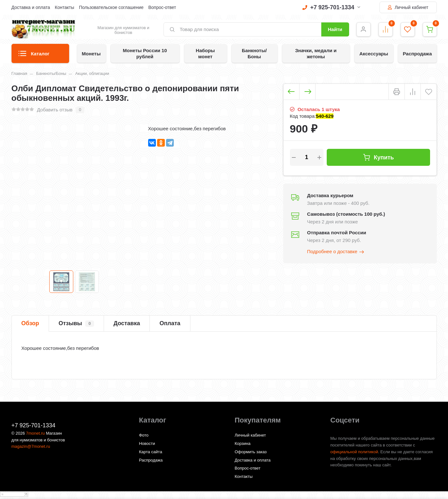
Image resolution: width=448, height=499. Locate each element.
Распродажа (417, 54)
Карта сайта (150, 452)
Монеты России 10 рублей (145, 53)
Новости (147, 443)
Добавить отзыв (55, 110)
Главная (19, 73)
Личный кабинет (408, 7)
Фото (144, 435)
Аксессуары (374, 54)
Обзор (30, 323)
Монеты (91, 54)
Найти (335, 29)
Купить (378, 157)
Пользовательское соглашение (111, 7)
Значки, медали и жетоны (316, 53)
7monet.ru (35, 433)
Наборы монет (205, 53)
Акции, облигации (92, 73)
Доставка (127, 323)
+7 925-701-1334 (332, 7)
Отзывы (76, 324)
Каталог (34, 56)
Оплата (170, 323)
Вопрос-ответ (162, 7)
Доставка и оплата (31, 7)
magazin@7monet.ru (31, 446)
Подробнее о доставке (336, 252)
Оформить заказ (251, 452)
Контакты (64, 7)
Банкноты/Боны (254, 53)
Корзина (243, 443)
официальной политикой (354, 452)
